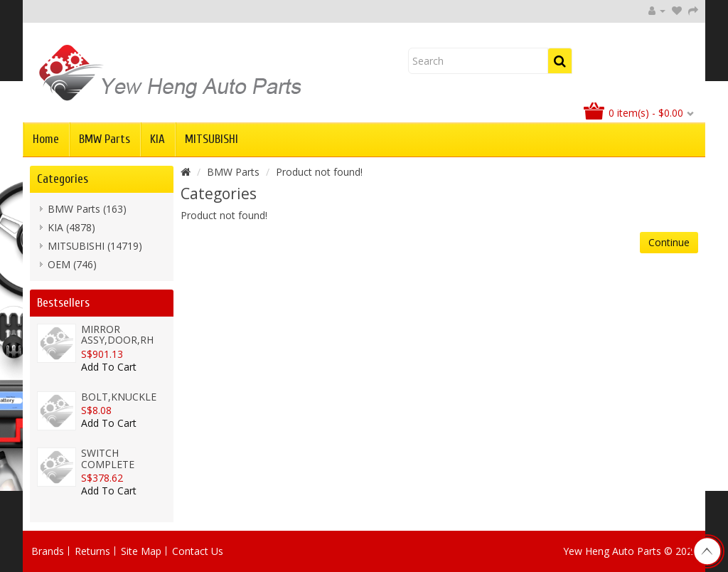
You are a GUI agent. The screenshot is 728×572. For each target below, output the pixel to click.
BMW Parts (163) (87, 209)
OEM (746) (72, 264)
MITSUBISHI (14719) (95, 246)
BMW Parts (105, 139)
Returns (92, 551)
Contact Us (198, 551)
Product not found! (319, 172)
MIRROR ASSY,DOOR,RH (117, 334)
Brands (48, 551)
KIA (157, 139)
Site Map (141, 551)
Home (46, 139)
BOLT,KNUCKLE (119, 397)
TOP (707, 551)
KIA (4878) (71, 227)
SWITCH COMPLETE (108, 458)
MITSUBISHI (212, 139)
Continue (669, 242)
